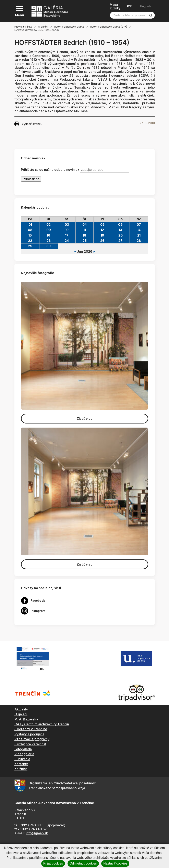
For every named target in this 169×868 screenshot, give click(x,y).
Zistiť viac (85, 419)
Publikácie (22, 759)
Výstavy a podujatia (29, 734)
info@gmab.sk (37, 833)
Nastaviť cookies (115, 863)
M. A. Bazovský (26, 719)
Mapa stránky (115, 6)
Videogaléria (24, 754)
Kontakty (21, 764)
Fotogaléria (23, 749)
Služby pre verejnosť (30, 744)
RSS (130, 6)
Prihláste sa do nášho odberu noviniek (50, 170)
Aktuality (21, 709)
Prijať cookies (53, 863)
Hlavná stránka (23, 27)
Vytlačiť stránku (28, 124)
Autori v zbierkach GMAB (69, 27)
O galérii (43, 27)
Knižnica (21, 769)
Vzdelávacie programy (32, 739)
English (146, 6)
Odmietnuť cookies (83, 863)
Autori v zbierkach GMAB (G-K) (109, 27)
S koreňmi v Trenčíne (31, 729)
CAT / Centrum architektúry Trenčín (42, 724)
